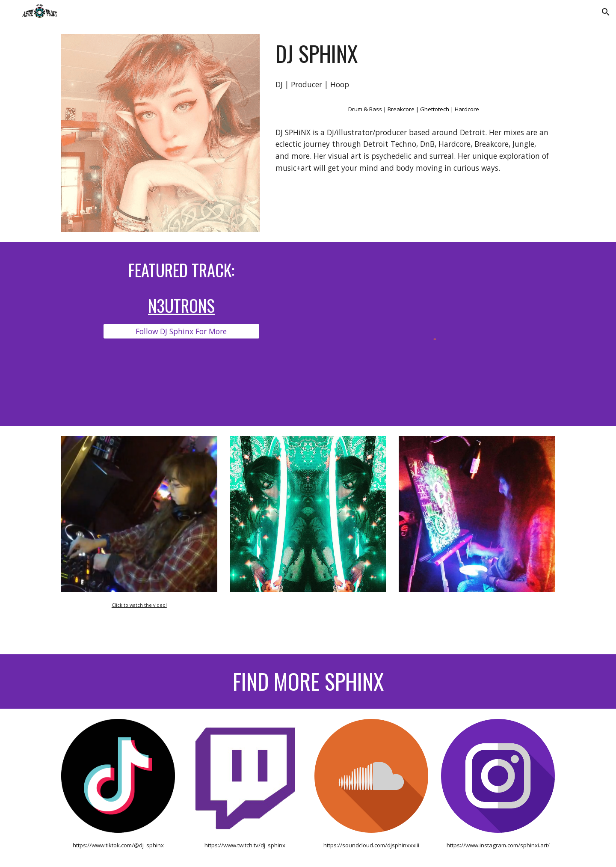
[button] (606, 12)
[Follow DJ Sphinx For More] (181, 331)
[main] (413, 53)
